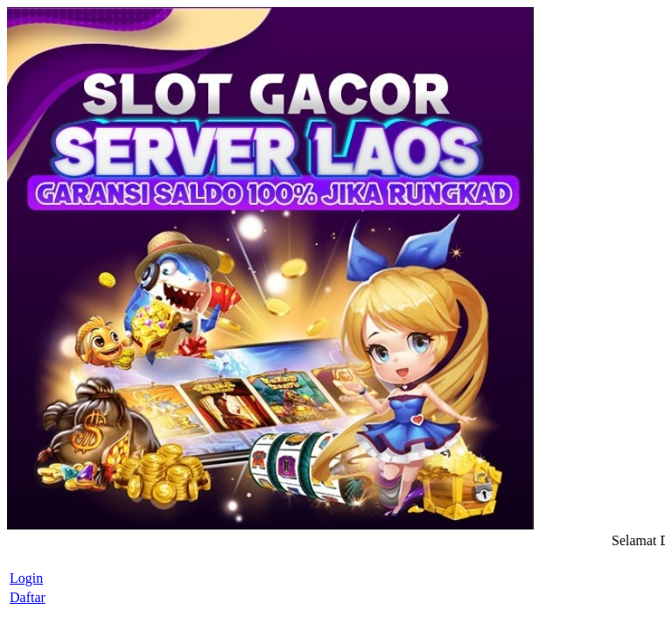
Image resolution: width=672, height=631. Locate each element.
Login (26, 578)
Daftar (28, 597)
